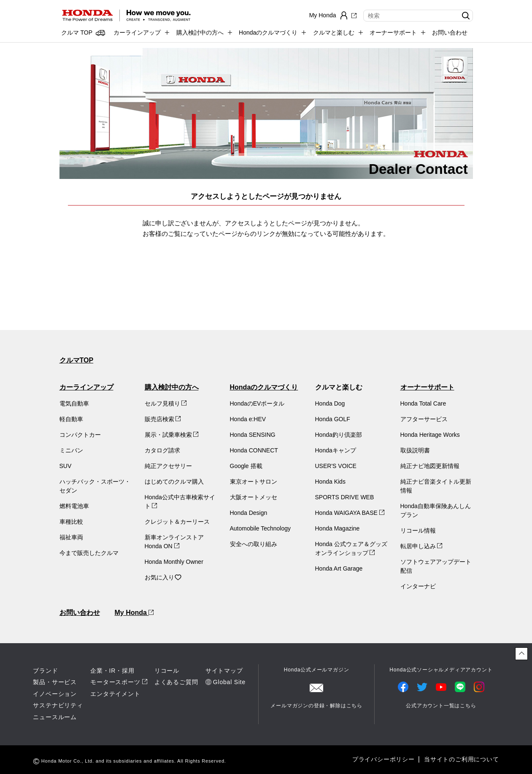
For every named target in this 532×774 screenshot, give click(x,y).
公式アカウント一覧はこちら (441, 706)
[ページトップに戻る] (521, 654)
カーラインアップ (86, 387)
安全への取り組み (254, 544)
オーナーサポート (427, 387)
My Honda (134, 613)
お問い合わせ (450, 32)
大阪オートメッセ (254, 497)
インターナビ (418, 586)
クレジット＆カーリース (177, 522)
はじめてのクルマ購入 (174, 482)
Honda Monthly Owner (174, 562)
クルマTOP (77, 360)
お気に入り (163, 577)
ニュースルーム (55, 717)
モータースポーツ (115, 682)
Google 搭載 (246, 466)
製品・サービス (55, 682)
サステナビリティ (58, 705)
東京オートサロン (254, 482)
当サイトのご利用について (462, 759)
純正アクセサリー (168, 466)
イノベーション (55, 694)
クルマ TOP (77, 32)
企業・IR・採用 (112, 671)
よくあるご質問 (176, 682)
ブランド (45, 671)
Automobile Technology (261, 528)
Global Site (229, 682)
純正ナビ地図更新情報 (430, 466)
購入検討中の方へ (172, 387)
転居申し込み (421, 546)
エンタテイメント (115, 694)
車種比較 (71, 522)
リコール (167, 671)
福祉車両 (71, 537)
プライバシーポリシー (383, 759)
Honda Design (249, 513)
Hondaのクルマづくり (264, 387)
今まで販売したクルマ (89, 553)
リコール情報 (418, 530)
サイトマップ (224, 671)
